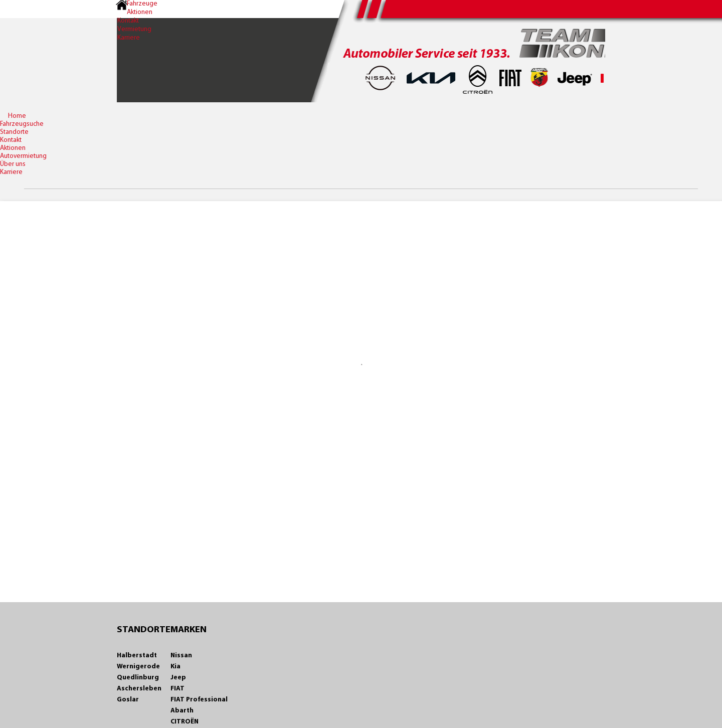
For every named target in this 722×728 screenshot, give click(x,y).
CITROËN (176, 722)
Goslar (120, 700)
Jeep (170, 678)
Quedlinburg (130, 678)
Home (17, 116)
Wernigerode (130, 667)
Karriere (122, 42)
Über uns (13, 164)
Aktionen (135, 14)
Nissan (173, 656)
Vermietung (127, 32)
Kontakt (121, 23)
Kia (167, 667)
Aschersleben (131, 689)
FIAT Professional (191, 700)
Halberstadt (129, 656)
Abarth (174, 711)
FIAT (169, 689)
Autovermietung (23, 156)
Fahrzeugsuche (22, 124)
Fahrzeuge (137, 4)
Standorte (14, 132)
